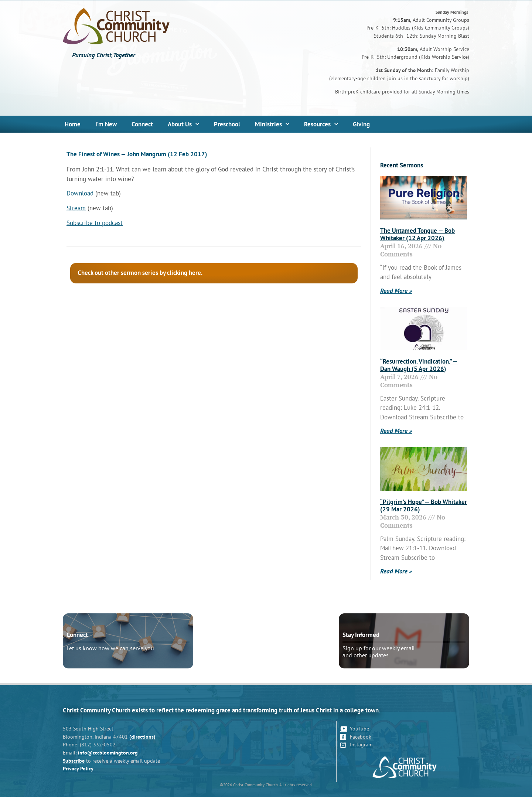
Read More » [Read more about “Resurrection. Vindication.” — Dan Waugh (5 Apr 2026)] (396, 431)
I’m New (106, 124)
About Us (183, 124)
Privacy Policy (78, 768)
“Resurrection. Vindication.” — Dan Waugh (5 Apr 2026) (419, 365)
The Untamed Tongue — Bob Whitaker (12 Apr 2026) (417, 234)
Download (80, 193)
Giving (361, 124)
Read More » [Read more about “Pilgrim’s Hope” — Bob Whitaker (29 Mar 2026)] (396, 571)
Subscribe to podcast (95, 223)
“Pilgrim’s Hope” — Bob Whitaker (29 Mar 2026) (424, 505)
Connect (142, 124)
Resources (321, 124)
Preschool (227, 124)
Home (73, 124)
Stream (76, 208)
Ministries (272, 124)
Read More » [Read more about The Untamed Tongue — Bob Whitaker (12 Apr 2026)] (396, 291)
